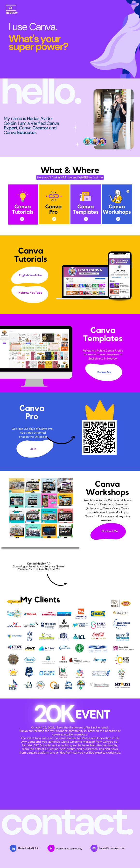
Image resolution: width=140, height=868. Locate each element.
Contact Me (110, 531)
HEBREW (12, 13)
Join (33, 449)
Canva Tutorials (23, 210)
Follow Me (104, 372)
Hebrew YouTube (30, 293)
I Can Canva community (69, 849)
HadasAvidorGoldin (29, 848)
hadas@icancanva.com (112, 848)
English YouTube (30, 275)
